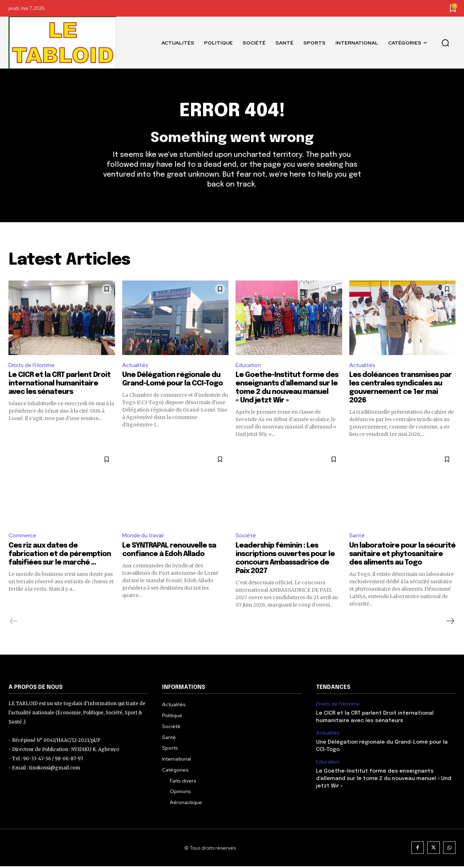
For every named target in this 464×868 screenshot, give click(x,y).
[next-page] (450, 623)
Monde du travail (144, 537)
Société (246, 537)
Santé (357, 537)
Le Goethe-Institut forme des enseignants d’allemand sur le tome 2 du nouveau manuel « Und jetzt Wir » (384, 780)
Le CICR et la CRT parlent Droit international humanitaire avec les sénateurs (60, 385)
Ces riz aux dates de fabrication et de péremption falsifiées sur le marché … (60, 556)
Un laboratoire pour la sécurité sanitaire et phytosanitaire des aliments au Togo (402, 556)
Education (249, 367)
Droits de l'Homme (32, 367)
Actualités (136, 367)
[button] (445, 43)
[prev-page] (14, 623)
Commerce (22, 537)
